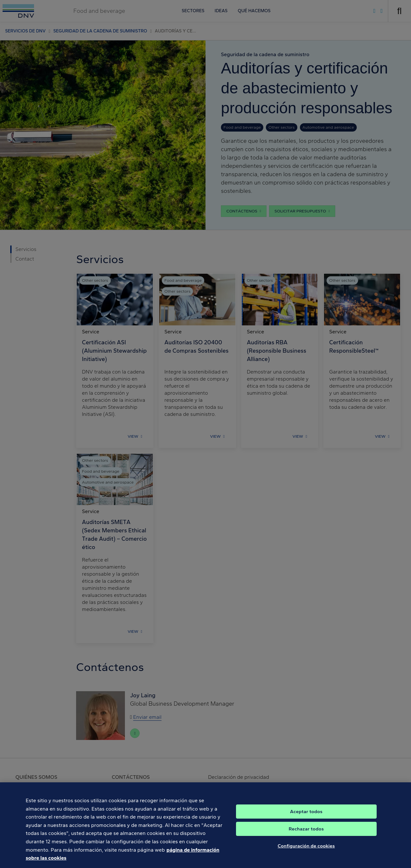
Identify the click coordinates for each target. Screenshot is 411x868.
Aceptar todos (306, 819)
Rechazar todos (306, 836)
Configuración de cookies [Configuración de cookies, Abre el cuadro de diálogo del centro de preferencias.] (306, 853)
